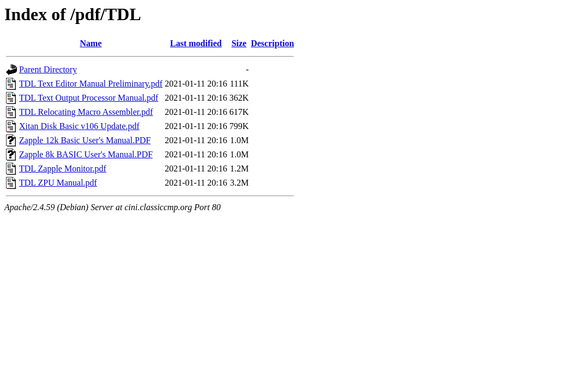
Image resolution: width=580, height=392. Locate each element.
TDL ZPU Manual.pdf (58, 183)
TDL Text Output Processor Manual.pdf (89, 98)
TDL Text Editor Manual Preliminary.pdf (91, 84)
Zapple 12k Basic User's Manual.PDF (85, 140)
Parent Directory (48, 69)
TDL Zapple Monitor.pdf (63, 169)
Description (272, 43)
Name (91, 43)
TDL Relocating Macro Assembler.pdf (86, 112)
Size (239, 43)
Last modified (196, 43)
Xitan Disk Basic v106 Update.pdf (79, 126)
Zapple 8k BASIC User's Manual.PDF (86, 154)
